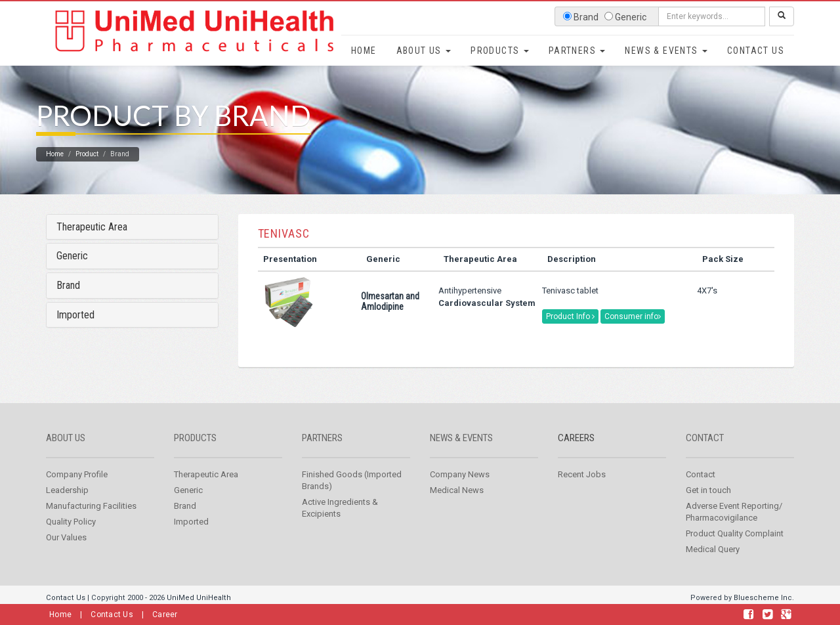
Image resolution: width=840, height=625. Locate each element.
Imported (75, 329)
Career (165, 614)
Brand (68, 300)
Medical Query (713, 564)
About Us (424, 51)
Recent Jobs (582, 489)
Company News (460, 489)
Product (87, 168)
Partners (577, 51)
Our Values (66, 552)
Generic (72, 271)
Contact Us (756, 51)
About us (66, 452)
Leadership (67, 505)
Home (364, 51)
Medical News (457, 505)
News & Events (666, 51)
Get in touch (708, 505)
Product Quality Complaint (735, 548)
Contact (705, 452)
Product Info (570, 331)
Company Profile (77, 489)
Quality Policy (71, 536)
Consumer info (633, 331)
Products (500, 51)
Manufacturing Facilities (91, 520)
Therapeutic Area (92, 241)
